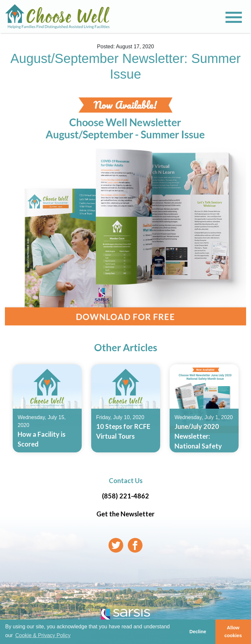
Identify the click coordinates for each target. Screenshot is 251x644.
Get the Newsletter (125, 514)
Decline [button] (198, 632)
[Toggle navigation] (234, 17)
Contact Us (126, 480)
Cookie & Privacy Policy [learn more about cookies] (43, 635)
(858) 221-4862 (125, 496)
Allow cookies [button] (233, 632)
